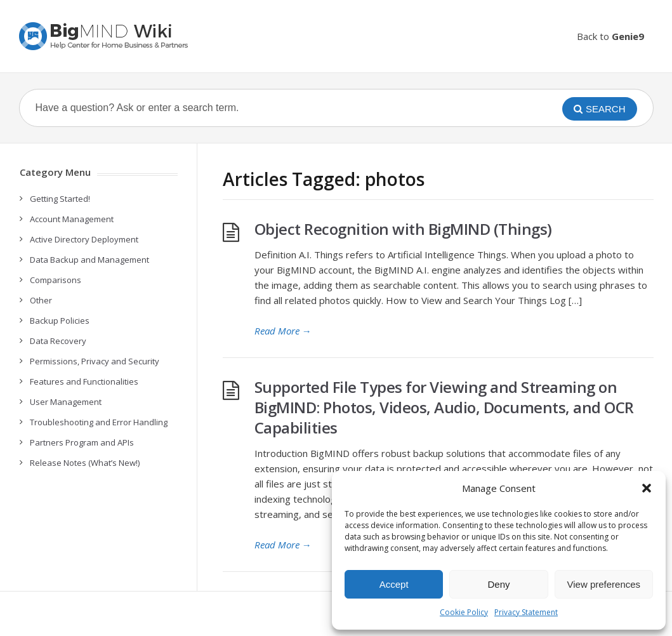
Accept (394, 584)
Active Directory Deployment (84, 239)
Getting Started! (60, 199)
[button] (647, 488)
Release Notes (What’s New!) (85, 463)
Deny (498, 584)
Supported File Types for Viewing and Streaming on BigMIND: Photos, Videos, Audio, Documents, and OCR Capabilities (444, 407)
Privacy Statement (526, 612)
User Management (66, 402)
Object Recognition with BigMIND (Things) (403, 229)
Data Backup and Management (89, 260)
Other (41, 300)
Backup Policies (60, 321)
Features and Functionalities (84, 381)
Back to (610, 36)
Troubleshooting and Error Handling (99, 422)
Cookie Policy (464, 612)
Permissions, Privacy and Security (95, 361)
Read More (283, 331)
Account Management (72, 219)
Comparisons (56, 280)
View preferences (604, 584)
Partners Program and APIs (82, 442)
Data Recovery (58, 341)
